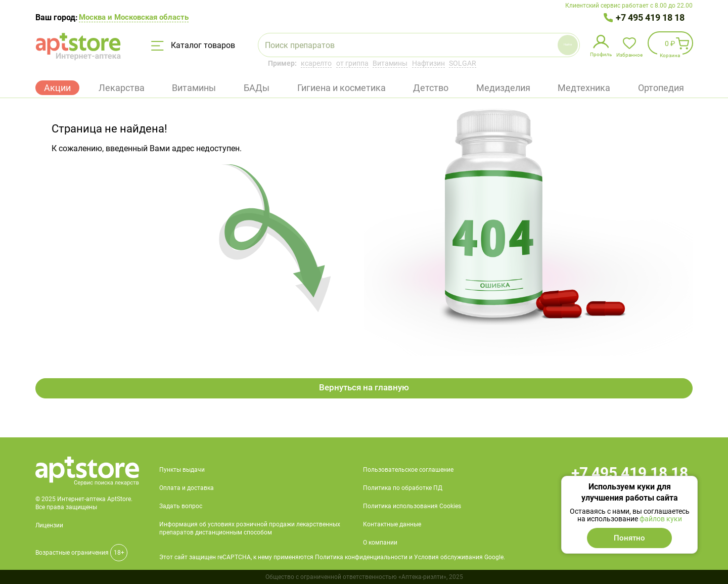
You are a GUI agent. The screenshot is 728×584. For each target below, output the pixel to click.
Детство (431, 88)
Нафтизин (428, 63)
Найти (545, 45)
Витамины (390, 63)
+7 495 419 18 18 (650, 17)
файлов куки (661, 519)
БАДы (257, 88)
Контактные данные (392, 524)
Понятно (629, 538)
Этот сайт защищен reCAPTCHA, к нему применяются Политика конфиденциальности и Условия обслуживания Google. (332, 557)
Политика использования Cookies (412, 506)
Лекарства (122, 88)
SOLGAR (463, 63)
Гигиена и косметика (342, 88)
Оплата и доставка (187, 488)
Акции (57, 88)
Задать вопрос (181, 506)
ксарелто (316, 63)
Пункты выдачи (182, 470)
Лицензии (49, 525)
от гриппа (352, 63)
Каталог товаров (193, 46)
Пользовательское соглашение (408, 470)
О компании (380, 543)
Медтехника (584, 88)
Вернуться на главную (364, 388)
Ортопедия (661, 88)
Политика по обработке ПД (403, 488)
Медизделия (503, 88)
